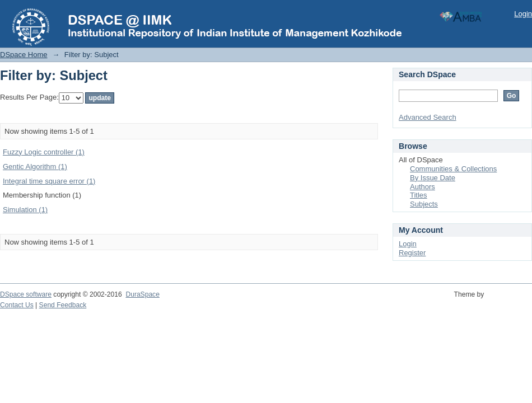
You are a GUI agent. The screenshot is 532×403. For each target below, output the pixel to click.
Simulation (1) (25, 210)
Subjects (424, 204)
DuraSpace (142, 294)
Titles (419, 195)
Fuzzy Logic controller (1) (44, 152)
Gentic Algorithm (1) (35, 167)
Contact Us (17, 305)
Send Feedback (63, 305)
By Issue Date (433, 178)
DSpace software (26, 294)
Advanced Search (428, 117)
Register (412, 253)
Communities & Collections (453, 169)
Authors (423, 187)
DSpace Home (24, 55)
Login (523, 14)
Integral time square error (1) (49, 181)
